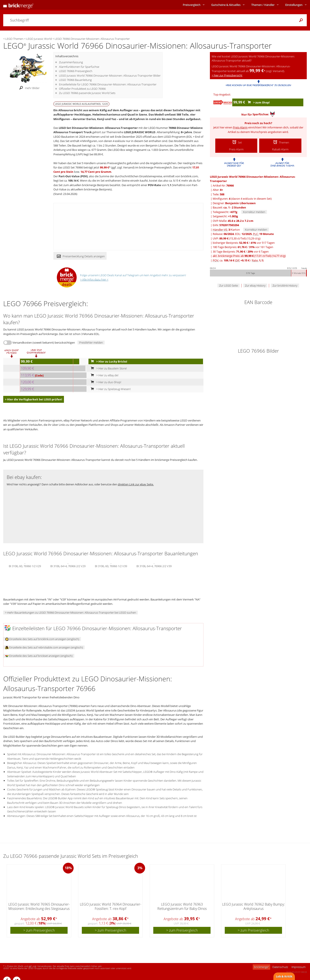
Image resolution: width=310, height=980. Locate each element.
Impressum (298, 967)
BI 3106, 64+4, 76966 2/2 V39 (154, 566)
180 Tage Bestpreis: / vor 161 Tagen (243, 247)
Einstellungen (294, 5)
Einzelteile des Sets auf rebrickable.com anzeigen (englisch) (44, 647)
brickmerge (261, 967)
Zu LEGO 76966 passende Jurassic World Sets (87, 93)
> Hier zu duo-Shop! (105, 382)
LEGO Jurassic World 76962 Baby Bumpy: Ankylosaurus (253, 906)
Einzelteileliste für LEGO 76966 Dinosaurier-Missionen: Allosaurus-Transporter (108, 84)
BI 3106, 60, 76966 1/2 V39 (111, 566)
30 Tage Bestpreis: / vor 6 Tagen (241, 252)
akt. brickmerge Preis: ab (249, 256)
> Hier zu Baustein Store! (108, 368)
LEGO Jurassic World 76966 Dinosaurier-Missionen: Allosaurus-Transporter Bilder (110, 76)
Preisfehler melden (91, 343)
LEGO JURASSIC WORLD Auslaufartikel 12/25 (81, 104)
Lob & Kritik (284, 976)
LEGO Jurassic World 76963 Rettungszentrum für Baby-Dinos (182, 906)
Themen (263, 5)
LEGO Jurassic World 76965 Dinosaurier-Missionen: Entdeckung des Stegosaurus (39, 906)
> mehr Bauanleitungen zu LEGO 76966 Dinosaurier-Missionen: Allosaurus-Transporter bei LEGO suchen (71, 613)
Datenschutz (280, 967)
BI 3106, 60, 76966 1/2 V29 (25, 566)
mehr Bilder (28, 88)
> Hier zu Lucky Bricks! (108, 361)
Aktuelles (226, 5)
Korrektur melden (254, 212)
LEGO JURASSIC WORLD (140, 132)
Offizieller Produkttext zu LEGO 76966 (82, 89)
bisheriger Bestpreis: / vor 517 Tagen (244, 243)
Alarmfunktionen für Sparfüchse (79, 67)
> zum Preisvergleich (39, 930)
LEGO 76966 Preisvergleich (76, 71)
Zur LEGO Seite (229, 286)
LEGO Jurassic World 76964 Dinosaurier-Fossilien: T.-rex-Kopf (111, 906)
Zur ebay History (255, 286)
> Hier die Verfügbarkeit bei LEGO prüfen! (34, 399)
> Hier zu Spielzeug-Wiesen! (110, 389)
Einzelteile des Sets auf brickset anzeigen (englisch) (39, 656)
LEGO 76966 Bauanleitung (75, 80)
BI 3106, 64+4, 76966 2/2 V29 (68, 566)
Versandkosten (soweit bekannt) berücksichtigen (44, 343)
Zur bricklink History (285, 286)
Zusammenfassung (71, 62)
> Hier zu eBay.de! (104, 375)
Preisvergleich (192, 5)
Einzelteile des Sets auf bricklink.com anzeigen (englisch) (42, 639)
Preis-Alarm (240, 127)
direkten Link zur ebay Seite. (136, 484)
